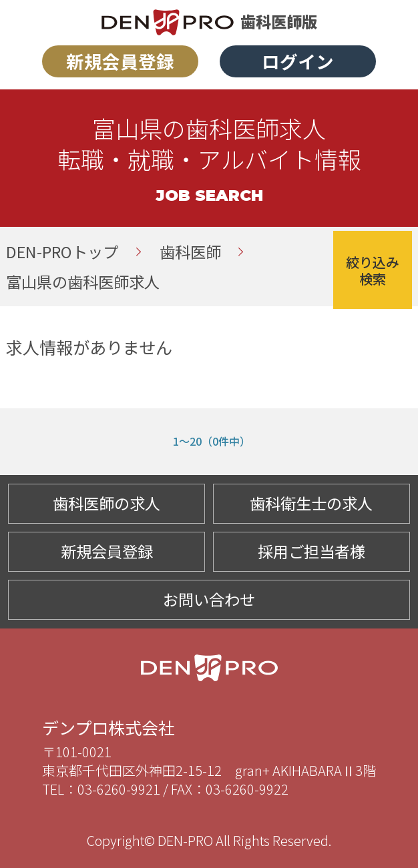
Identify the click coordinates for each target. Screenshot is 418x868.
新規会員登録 (120, 61)
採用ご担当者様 (311, 551)
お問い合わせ (209, 599)
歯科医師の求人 (107, 503)
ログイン (298, 61)
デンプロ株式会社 (109, 727)
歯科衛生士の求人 (311, 503)
